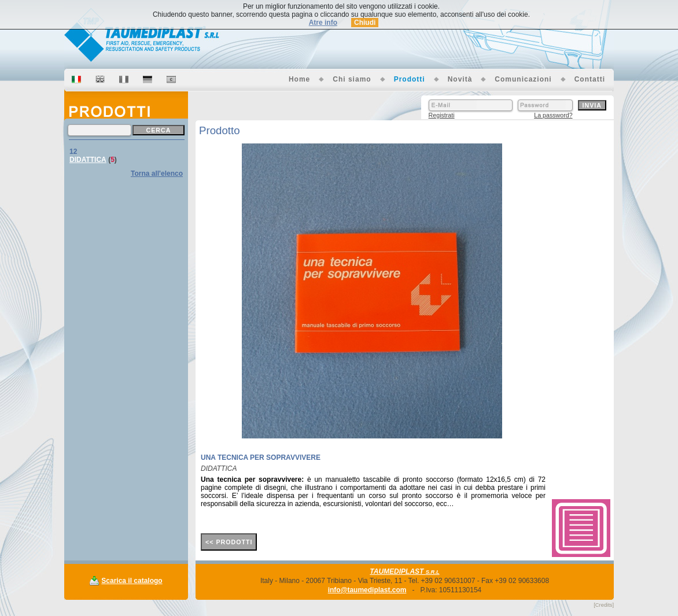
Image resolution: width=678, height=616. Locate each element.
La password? (553, 115)
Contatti (590, 79)
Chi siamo (352, 79)
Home (299, 79)
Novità (460, 79)
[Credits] (604, 605)
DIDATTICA (88, 160)
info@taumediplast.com (367, 590)
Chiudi (365, 23)
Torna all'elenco (157, 174)
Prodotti (410, 79)
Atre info (323, 23)
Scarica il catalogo (132, 581)
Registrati (442, 115)
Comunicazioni (523, 79)
